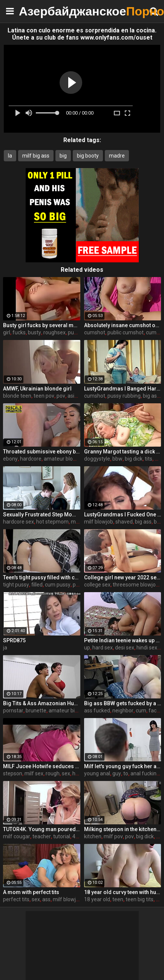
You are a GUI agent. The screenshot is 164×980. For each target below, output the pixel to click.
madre (117, 156)
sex (66, 773)
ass (46, 899)
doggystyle (97, 459)
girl (7, 332)
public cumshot (126, 332)
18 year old (97, 899)
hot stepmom (52, 522)
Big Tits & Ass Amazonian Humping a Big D (42, 703)
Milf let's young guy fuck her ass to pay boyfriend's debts (123, 766)
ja (5, 648)
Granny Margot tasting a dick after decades (123, 452)
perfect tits (16, 899)
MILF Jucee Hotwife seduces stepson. (42, 766)
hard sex (103, 648)
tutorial (62, 836)
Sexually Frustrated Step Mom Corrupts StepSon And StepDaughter (42, 514)
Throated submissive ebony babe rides (42, 452)
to (126, 773)
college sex (97, 585)
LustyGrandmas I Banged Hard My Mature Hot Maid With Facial (123, 389)
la (10, 156)
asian (74, 396)
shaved (124, 522)
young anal (97, 773)
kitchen (93, 836)
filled (37, 585)
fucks (19, 332)
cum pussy (58, 585)
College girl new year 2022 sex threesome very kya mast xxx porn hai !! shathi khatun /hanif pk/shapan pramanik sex (123, 577)
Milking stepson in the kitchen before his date (123, 829)
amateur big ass (68, 710)
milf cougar (17, 836)
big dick (134, 459)
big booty (88, 156)
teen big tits (139, 899)
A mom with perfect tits (31, 892)
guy (117, 773)
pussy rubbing (124, 396)
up (87, 648)
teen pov (44, 396)
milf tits (80, 522)
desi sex (125, 648)
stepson (13, 773)
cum (141, 710)
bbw (117, 459)
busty (34, 332)
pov (61, 396)
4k (75, 836)
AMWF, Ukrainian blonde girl (37, 389)
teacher (42, 836)
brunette (36, 710)
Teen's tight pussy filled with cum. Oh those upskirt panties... (42, 577)
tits (149, 459)
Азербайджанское (38, 11)
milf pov (113, 836)
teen (118, 899)
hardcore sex (18, 522)
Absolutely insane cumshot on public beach (123, 325)
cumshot (95, 332)
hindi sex (147, 648)
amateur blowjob (64, 459)
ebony (10, 459)
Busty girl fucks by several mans (42, 325)
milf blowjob (99, 522)
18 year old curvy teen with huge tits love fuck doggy (123, 892)
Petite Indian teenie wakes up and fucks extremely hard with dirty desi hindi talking (123, 640)
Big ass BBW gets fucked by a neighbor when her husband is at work (123, 703)
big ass (151, 396)
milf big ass (36, 156)
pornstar (13, 710)
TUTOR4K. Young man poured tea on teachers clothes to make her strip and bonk (42, 829)
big (63, 156)
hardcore (31, 459)
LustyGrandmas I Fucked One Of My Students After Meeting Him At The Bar (123, 514)
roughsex (54, 332)
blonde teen (17, 396)
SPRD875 (14, 640)
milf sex (34, 773)
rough (53, 773)
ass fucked (97, 710)
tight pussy (16, 585)
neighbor (123, 710)
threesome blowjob (136, 585)
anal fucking (145, 773)
